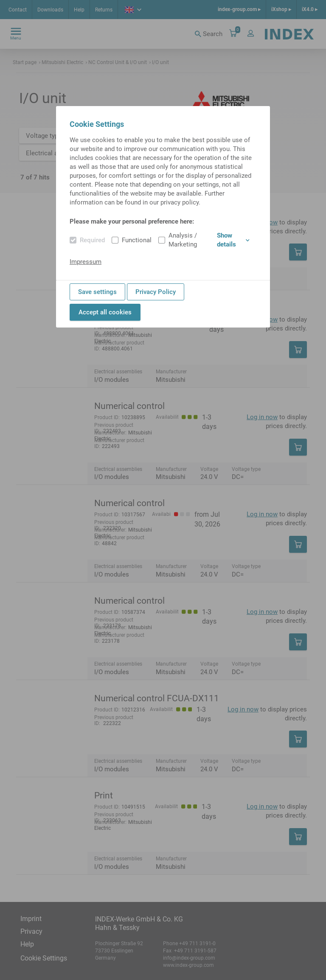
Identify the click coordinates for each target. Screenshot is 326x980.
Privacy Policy (156, 292)
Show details (233, 240)
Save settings (97, 292)
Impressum (86, 262)
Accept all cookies (105, 312)
